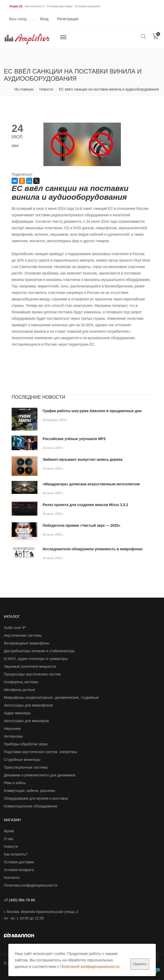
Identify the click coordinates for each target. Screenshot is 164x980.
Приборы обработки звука (26, 744)
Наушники (12, 729)
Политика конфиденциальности (31, 885)
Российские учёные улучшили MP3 (74, 439)
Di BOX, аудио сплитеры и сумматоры (36, 659)
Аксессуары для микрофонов (28, 705)
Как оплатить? (35, 6)
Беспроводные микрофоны (27, 643)
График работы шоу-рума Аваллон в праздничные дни (92, 411)
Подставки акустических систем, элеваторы (41, 752)
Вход (44, 19)
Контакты (12, 878)
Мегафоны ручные (19, 690)
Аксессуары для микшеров (26, 721)
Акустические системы (23, 635)
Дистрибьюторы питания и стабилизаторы (39, 651)
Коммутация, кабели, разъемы (30, 791)
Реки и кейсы (15, 783)
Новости (46, 89)
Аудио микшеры (17, 713)
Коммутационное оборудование (31, 806)
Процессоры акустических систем (32, 674)
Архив (9, 831)
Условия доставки (60, 6)
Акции (16, 6)
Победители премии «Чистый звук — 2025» (81, 525)
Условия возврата (87, 6)
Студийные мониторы (22, 760)
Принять (140, 964)
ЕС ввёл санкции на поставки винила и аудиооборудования (109, 89)
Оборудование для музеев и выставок (36, 798)
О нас (9, 839)
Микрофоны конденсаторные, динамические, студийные (51, 697)
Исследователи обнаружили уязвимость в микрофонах (93, 549)
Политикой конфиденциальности (90, 966)
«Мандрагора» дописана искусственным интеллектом (91, 484)
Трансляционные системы (26, 767)
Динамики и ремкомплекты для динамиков (40, 775)
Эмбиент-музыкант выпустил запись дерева (83, 459)
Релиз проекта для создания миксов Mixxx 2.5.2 (85, 505)
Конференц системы (21, 682)
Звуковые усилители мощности (30, 666)
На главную (24, 89)
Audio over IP (15, 628)
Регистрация (68, 19)
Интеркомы (13, 736)
